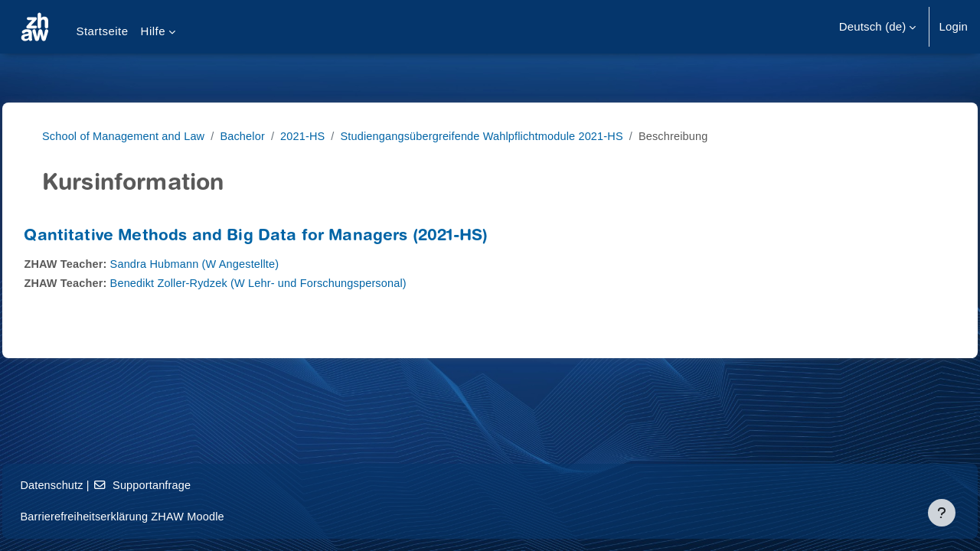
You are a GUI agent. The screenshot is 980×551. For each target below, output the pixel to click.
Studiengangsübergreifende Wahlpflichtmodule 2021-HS (508, 136)
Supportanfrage (180, 485)
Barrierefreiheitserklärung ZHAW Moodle (160, 516)
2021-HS (323, 136)
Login (953, 26)
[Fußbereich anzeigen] (942, 513)
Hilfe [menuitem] (153, 31)
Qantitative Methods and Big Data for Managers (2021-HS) (290, 237)
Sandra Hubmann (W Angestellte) (234, 264)
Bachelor (261, 136)
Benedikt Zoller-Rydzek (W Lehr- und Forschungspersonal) (301, 283)
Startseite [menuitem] (102, 31)
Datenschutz (87, 485)
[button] (878, 27)
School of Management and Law (139, 136)
